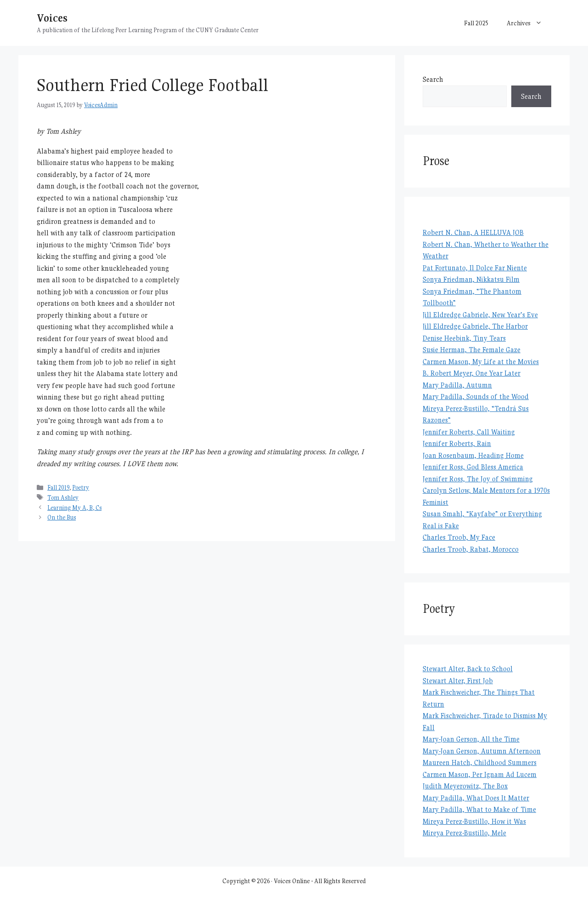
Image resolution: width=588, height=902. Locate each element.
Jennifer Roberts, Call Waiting (469, 432)
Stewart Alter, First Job (458, 681)
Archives (529, 23)
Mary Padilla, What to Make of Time (479, 809)
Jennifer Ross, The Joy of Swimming (478, 479)
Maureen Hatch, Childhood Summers (480, 762)
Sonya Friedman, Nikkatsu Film (471, 279)
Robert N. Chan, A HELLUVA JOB (473, 232)
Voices (52, 18)
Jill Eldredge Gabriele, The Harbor (475, 326)
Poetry (81, 488)
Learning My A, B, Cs (74, 508)
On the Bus (62, 517)
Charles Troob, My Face (459, 537)
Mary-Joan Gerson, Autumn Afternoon (482, 751)
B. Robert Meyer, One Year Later (472, 373)
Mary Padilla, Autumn (457, 385)
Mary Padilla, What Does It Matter (476, 798)
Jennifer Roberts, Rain (457, 443)
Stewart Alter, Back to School (468, 669)
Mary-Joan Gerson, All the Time (471, 739)
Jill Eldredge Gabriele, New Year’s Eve (480, 315)
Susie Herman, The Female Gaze (472, 350)
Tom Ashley (63, 498)
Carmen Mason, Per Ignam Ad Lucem (480, 774)
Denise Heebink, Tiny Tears (464, 338)
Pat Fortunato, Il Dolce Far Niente (475, 268)
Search (433, 79)
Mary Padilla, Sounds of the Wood (476, 397)
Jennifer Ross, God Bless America (473, 467)
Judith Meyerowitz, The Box (465, 786)
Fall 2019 (58, 488)
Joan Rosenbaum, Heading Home (473, 455)
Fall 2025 (476, 23)
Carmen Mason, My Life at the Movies (481, 362)
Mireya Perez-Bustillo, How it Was (474, 821)
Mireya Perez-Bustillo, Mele (464, 833)
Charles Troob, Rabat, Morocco (471, 549)
